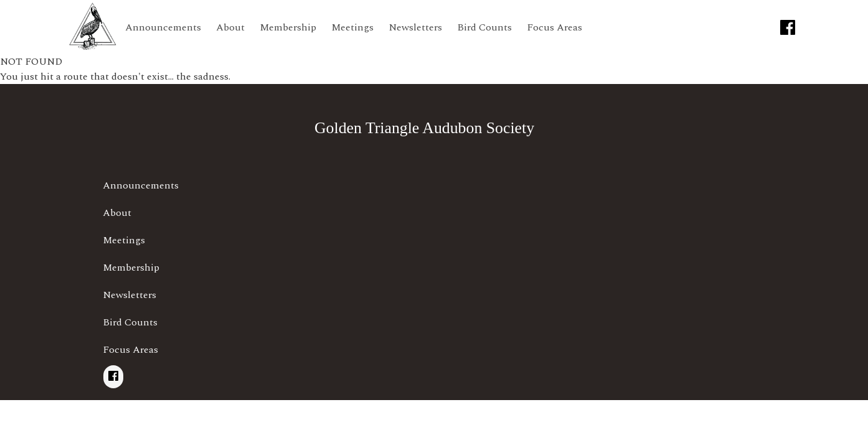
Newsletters (415, 27)
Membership (288, 27)
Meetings (352, 27)
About (230, 27)
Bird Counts (484, 27)
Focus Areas (554, 27)
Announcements (163, 27)
